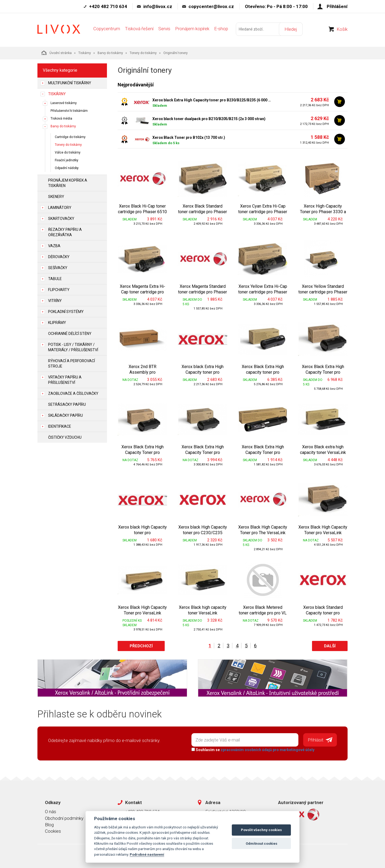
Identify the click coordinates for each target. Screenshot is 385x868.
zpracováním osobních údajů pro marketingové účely (267, 750)
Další (330, 646)
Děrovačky (59, 257)
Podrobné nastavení (147, 854)
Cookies (53, 831)
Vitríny (55, 301)
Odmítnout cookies (261, 844)
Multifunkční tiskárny (70, 83)
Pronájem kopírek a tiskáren (68, 183)
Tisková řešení (139, 29)
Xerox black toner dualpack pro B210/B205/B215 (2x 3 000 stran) (209, 119)
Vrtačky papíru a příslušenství (65, 380)
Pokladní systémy (66, 312)
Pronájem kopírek (192, 29)
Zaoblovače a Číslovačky (73, 393)
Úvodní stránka (57, 53)
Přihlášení (337, 6)
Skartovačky (61, 219)
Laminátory (60, 208)
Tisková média (61, 118)
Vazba (54, 246)
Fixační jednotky (67, 160)
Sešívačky (58, 268)
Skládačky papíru (66, 415)
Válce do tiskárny (68, 152)
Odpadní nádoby (67, 168)
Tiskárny (85, 53)
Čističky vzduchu (65, 437)
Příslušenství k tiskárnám (69, 111)
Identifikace (60, 426)
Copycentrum (107, 29)
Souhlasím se (253, 750)
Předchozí (141, 646)
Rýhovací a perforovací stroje (72, 364)
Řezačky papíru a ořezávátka (65, 232)
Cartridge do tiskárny (70, 137)
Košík (342, 29)
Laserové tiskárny (64, 103)
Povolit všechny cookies (261, 830)
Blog (49, 825)
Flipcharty (59, 290)
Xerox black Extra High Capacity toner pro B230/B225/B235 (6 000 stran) (213, 100)
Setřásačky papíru (67, 404)
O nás (51, 812)
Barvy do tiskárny (110, 53)
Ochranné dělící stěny (70, 334)
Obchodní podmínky (64, 818)
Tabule (55, 279)
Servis (164, 29)
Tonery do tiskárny (143, 53)
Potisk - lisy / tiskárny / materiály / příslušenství (73, 347)
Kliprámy (57, 323)
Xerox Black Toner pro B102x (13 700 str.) (189, 137)
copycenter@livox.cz (211, 6)
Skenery (56, 197)
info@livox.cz (158, 6)
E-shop (221, 29)
